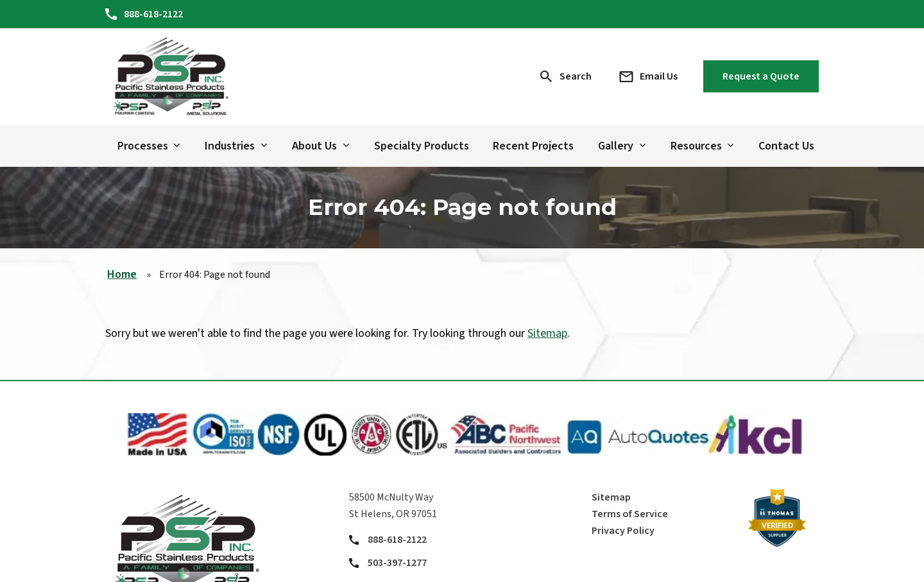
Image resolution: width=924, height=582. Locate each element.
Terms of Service (630, 514)
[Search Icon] (566, 76)
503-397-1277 (397, 563)
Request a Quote (761, 76)
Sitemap (547, 333)
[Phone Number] (144, 14)
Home (122, 274)
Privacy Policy (623, 531)
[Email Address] (648, 76)
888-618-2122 (397, 540)
